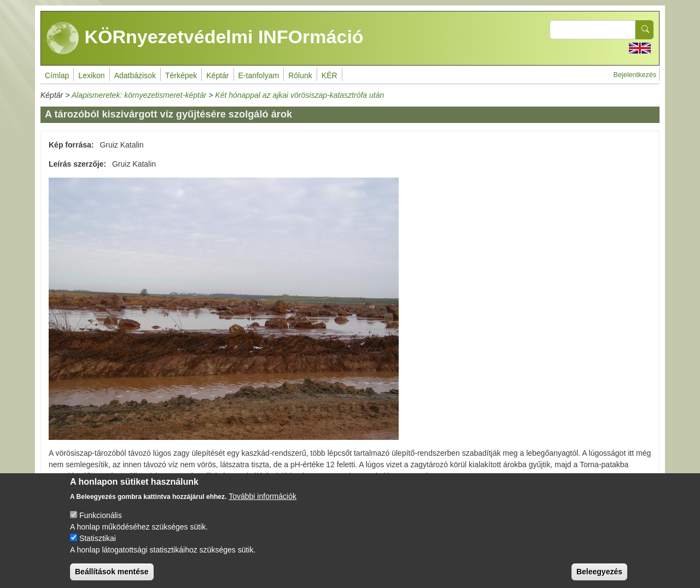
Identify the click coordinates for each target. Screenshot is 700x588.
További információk (262, 505)
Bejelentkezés (635, 75)
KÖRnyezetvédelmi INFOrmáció (205, 38)
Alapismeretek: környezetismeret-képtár (139, 95)
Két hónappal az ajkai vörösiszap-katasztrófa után (299, 95)
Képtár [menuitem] (217, 75)
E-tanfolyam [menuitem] (259, 75)
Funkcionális (101, 525)
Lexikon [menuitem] (91, 75)
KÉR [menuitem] (329, 75)
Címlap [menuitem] (57, 75)
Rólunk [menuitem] (300, 75)
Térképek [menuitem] (181, 75)
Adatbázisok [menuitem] (135, 75)
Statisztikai (98, 548)
